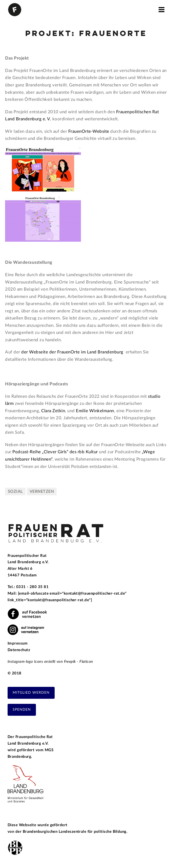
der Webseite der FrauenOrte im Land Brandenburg (73, 352)
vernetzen (42, 492)
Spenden (22, 710)
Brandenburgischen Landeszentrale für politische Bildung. (75, 832)
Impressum (18, 643)
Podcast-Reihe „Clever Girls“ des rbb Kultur (55, 452)
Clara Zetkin (53, 411)
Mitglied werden (31, 693)
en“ (49, 459)
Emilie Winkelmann (95, 411)
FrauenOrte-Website (89, 131)
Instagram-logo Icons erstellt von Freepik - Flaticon (50, 662)
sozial (15, 492)
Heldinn (38, 459)
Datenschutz (19, 650)
